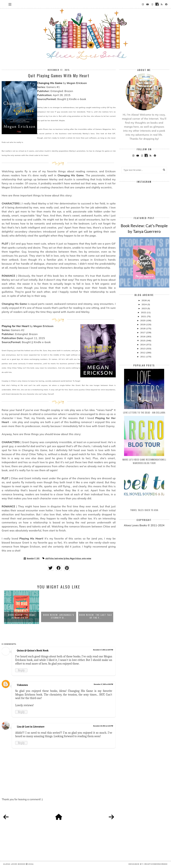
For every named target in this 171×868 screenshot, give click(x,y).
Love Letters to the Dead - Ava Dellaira (144, 412)
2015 (143, 340)
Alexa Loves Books (14, 864)
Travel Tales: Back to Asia (144, 510)
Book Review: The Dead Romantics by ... (22, 616)
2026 (144, 300)
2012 (143, 353)
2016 (143, 336)
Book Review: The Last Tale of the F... (96, 616)
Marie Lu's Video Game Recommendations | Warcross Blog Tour (144, 461)
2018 (143, 328)
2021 (144, 316)
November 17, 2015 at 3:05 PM (103, 684)
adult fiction (50, 559)
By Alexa (67, 559)
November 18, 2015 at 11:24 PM (103, 726)
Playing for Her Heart (15, 326)
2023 (144, 308)
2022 (144, 312)
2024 (144, 304)
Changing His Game (50, 83)
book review (59, 559)
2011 (143, 357)
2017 (143, 332)
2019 (143, 324)
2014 (143, 345)
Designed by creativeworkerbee (148, 864)
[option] (22, 607)
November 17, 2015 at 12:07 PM (103, 650)
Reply (21, 670)
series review (86, 559)
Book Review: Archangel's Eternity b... (59, 616)
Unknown (22, 685)
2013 (143, 349)
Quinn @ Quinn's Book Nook (33, 651)
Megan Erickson (76, 559)
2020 (143, 320)
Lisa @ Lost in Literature (31, 727)
